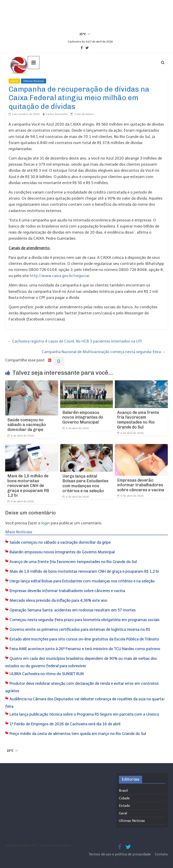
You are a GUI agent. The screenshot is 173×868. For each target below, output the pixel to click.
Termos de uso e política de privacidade (120, 854)
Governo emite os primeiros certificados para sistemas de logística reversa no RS (80, 629)
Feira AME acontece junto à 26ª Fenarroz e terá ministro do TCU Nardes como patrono (85, 649)
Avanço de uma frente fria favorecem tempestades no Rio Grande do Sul (138, 420)
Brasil (123, 791)
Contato (161, 854)
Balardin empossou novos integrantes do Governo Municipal (83, 417)
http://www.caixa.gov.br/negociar (59, 276)
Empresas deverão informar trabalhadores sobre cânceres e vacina (141, 485)
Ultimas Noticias (34, 81)
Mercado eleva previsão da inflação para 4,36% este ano (58, 600)
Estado (124, 806)
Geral (14, 81)
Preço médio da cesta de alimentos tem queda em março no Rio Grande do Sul (78, 734)
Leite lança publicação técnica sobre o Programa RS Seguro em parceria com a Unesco (84, 714)
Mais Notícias (19, 532)
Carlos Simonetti (57, 114)
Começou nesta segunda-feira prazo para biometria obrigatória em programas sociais (84, 620)
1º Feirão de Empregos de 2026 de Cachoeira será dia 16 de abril (65, 724)
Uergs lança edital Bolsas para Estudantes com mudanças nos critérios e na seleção (85, 484)
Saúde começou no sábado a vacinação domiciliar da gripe (27, 425)
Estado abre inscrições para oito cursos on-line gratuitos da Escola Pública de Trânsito (84, 639)
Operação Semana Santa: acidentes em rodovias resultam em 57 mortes (73, 610)
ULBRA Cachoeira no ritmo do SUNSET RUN (47, 674)
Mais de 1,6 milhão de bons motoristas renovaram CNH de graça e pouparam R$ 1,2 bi (28, 486)
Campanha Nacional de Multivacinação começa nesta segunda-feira (104, 352)
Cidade (124, 798)
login (46, 523)
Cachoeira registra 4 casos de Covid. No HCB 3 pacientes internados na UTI (75, 341)
